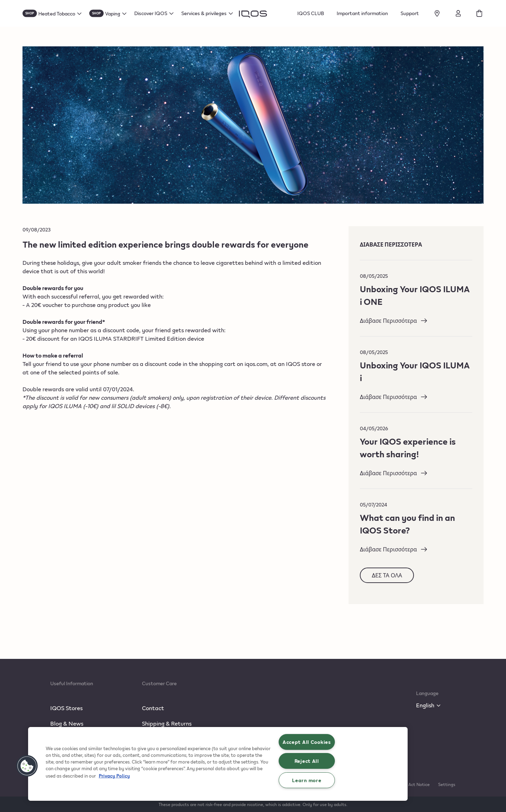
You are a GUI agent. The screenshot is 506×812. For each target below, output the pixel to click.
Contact (153, 708)
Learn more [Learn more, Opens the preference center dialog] (307, 780)
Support (410, 13)
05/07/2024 (374, 505)
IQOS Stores (66, 708)
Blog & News (67, 723)
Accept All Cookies (307, 742)
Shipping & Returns (167, 723)
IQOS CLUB (311, 13)
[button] (27, 766)
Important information (362, 13)
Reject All (307, 761)
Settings (447, 784)
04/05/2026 (374, 428)
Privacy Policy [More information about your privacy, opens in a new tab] (114, 775)
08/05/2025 (374, 276)
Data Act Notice (413, 784)
